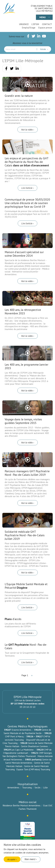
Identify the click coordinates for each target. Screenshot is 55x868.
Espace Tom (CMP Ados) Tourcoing (33, 769)
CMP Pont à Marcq (14, 736)
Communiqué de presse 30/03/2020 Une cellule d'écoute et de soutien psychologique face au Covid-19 (27, 203)
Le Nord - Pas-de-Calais (26, 646)
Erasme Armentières (21, 730)
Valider (43, 49)
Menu (43, 17)
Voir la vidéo (27, 130)
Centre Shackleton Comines (34, 746)
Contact (47, 24)
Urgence (24, 24)
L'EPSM (35, 24)
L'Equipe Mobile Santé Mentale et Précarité (26, 586)
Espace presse (45, 28)
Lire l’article (27, 188)
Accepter (11, 859)
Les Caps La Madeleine (22, 750)
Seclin (37, 787)
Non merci (30, 859)
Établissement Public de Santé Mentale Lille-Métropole (42, 8)
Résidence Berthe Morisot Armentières (21, 805)
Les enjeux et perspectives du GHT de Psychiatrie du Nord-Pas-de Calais (27, 162)
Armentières (13, 787)
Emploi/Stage (29, 28)
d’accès (13, 619)
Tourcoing (27, 787)
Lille (45, 787)
